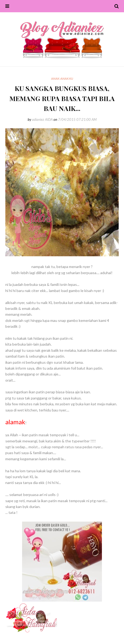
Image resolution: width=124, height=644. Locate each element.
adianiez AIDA (42, 119)
